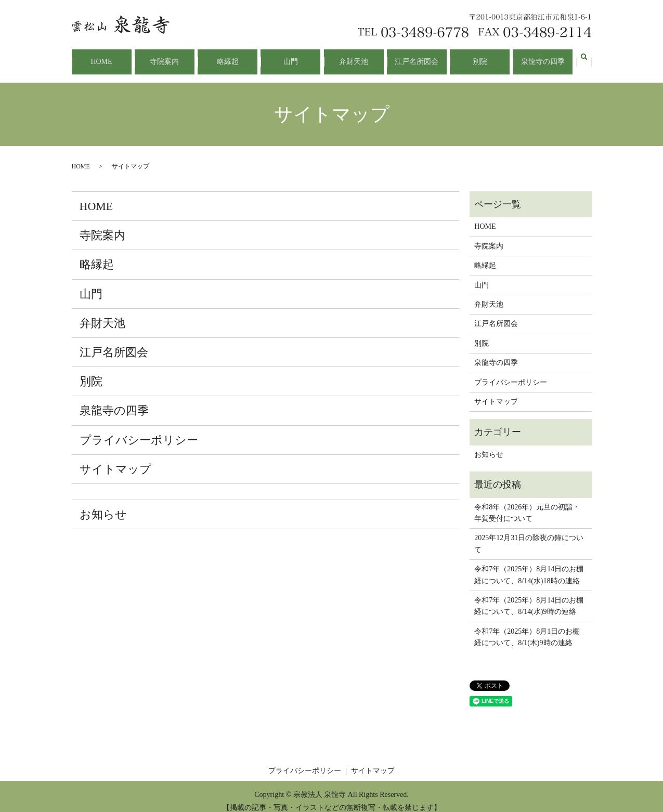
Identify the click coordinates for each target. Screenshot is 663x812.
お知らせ (103, 505)
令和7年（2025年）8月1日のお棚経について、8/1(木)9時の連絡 (527, 628)
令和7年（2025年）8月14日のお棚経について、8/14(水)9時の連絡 (529, 597)
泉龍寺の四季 (543, 57)
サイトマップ (115, 460)
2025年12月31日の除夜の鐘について (529, 535)
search (584, 57)
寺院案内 (164, 57)
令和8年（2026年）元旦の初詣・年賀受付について (527, 503)
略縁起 (228, 57)
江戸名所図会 (417, 57)
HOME (101, 57)
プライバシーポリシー (139, 431)
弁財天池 (354, 57)
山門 (291, 57)
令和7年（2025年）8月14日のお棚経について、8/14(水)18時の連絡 (529, 565)
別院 (480, 57)
